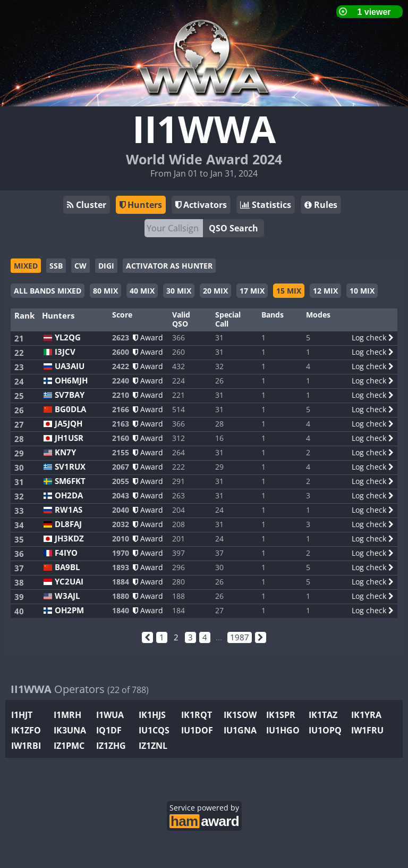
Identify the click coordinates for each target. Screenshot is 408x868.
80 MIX (105, 291)
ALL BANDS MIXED (48, 291)
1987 (240, 637)
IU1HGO (283, 730)
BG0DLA (70, 409)
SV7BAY (70, 395)
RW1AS (69, 510)
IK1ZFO (26, 730)
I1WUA (110, 715)
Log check (373, 337)
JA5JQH (69, 424)
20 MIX (215, 291)
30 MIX (179, 291)
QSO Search (233, 228)
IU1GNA (240, 730)
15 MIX (289, 291)
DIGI (106, 266)
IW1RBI (26, 746)
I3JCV (65, 352)
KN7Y (65, 452)
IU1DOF (197, 730)
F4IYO (66, 553)
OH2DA (69, 495)
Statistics (266, 205)
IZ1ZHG (111, 746)
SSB (56, 266)
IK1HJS (152, 715)
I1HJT (22, 715)
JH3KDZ (69, 539)
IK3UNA (70, 730)
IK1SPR (281, 715)
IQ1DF (109, 730)
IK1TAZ (323, 715)
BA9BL (67, 567)
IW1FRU (367, 730)
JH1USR (69, 438)
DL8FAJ (68, 524)
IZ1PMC (69, 746)
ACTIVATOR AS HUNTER (169, 266)
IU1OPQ (325, 730)
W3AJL (67, 596)
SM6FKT (70, 481)
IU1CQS (154, 730)
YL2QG (68, 337)
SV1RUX (70, 467)
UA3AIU (70, 366)
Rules (321, 205)
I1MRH (67, 715)
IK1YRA (366, 715)
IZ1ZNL (153, 746)
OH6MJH (71, 381)
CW (80, 266)
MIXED (26, 266)
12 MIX (325, 291)
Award (148, 337)
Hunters (141, 205)
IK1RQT (197, 715)
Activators (201, 205)
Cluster (87, 205)
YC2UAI (69, 582)
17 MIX (252, 291)
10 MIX (362, 291)
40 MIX (142, 291)
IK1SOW (240, 715)
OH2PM (69, 610)
